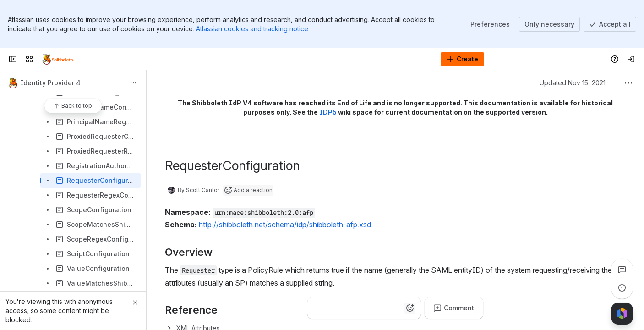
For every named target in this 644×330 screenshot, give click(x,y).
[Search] (299, 59)
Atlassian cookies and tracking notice (252, 29)
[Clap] (337, 308)
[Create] (462, 59)
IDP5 (328, 112)
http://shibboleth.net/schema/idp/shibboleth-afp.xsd (285, 225)
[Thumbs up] (318, 308)
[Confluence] (58, 59)
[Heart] (373, 308)
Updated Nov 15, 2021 (573, 83)
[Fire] (355, 308)
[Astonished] (392, 308)
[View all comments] (622, 269)
